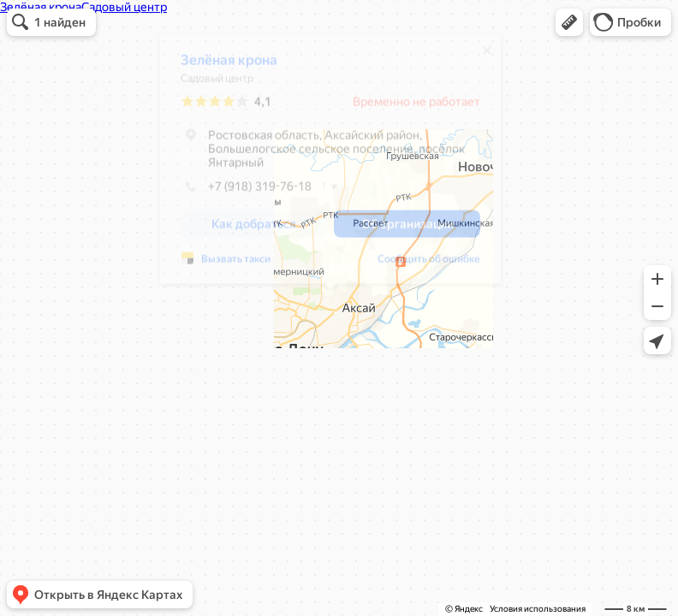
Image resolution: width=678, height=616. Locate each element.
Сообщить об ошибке (429, 265)
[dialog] (330, 166)
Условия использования (538, 609)
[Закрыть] (487, 56)
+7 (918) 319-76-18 (246, 192)
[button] (569, 22)
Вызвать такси (236, 265)
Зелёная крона (229, 66)
